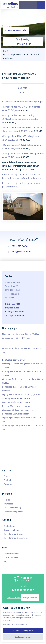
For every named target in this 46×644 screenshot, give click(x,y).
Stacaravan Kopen (12, 530)
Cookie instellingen (23, 637)
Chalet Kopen (10, 526)
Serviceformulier (11, 554)
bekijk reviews (30, 597)
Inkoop (7, 500)
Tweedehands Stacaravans (16, 538)
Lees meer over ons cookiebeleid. (15, 625)
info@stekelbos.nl (20, 252)
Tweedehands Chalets (14, 534)
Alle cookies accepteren (23, 631)
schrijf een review (14, 598)
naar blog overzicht (16, 30)
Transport (8, 504)
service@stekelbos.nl (14, 316)
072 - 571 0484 (23, 44)
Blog (6, 476)
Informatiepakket (12, 558)
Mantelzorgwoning (12, 508)
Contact (7, 480)
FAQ (5, 562)
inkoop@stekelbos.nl (14, 312)
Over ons (8, 484)
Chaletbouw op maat (13, 512)
